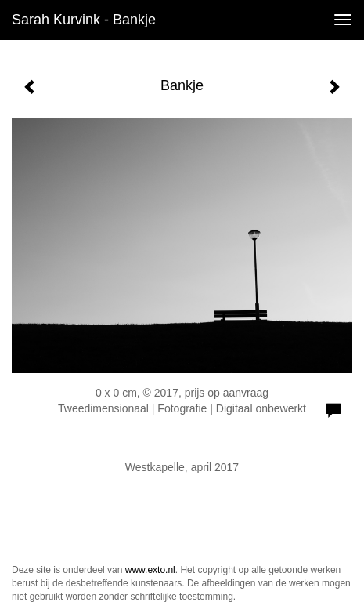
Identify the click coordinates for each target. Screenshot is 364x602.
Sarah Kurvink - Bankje (84, 20)
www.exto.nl (150, 570)
